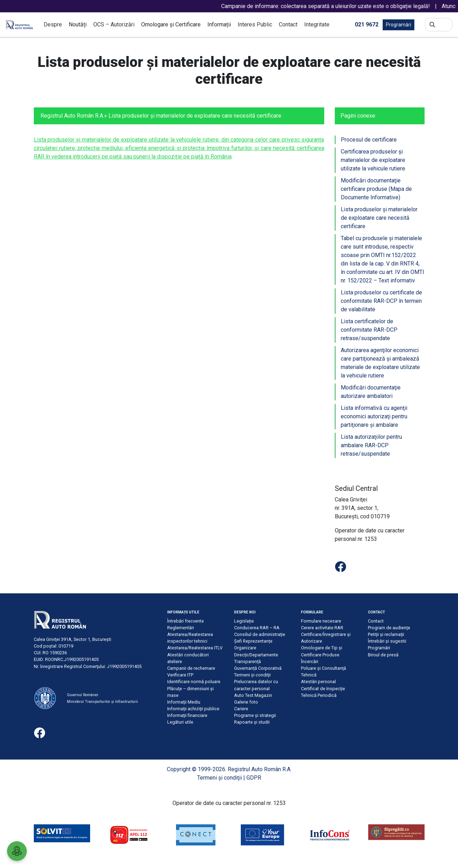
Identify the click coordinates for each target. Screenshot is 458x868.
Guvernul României (83, 695)
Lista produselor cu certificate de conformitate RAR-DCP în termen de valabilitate (381, 301)
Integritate (317, 24)
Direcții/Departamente (256, 655)
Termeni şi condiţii (252, 675)
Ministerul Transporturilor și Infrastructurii (102, 702)
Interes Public (255, 24)
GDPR (254, 778)
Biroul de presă (383, 655)
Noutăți (78, 24)
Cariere (241, 709)
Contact (288, 24)
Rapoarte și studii (252, 722)
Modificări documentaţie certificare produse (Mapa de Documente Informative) (376, 189)
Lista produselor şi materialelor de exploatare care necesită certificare (379, 218)
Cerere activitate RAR (322, 628)
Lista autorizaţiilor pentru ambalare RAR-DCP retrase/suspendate (371, 445)
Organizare (245, 648)
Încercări (310, 661)
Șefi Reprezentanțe (253, 641)
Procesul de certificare (369, 140)
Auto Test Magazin (253, 695)
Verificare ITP (180, 675)
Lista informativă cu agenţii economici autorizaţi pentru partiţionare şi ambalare (374, 416)
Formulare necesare (321, 621)
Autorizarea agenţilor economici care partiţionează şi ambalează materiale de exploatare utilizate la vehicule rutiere (380, 363)
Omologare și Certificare (171, 24)
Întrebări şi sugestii (387, 641)
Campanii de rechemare (191, 668)
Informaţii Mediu (184, 702)
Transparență (247, 661)
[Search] (444, 25)
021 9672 (367, 24)
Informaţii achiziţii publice (193, 709)
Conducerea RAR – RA (257, 628)
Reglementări (181, 628)
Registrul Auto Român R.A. (72, 116)
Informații (219, 24)
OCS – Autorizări (114, 24)
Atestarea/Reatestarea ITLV (195, 648)
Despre (53, 24)
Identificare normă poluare (194, 682)
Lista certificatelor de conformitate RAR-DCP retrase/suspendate (369, 330)
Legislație (244, 621)
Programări (399, 25)
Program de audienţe (389, 628)
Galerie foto (246, 702)
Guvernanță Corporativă (258, 668)
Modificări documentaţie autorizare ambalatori (371, 392)
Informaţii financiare (187, 715)
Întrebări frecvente (186, 621)
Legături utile (180, 722)
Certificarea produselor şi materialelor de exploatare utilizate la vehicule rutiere (373, 160)
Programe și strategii (255, 715)
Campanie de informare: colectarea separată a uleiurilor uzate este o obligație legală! (333, 6)
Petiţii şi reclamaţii (386, 634)
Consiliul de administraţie (260, 634)
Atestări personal (318, 682)
